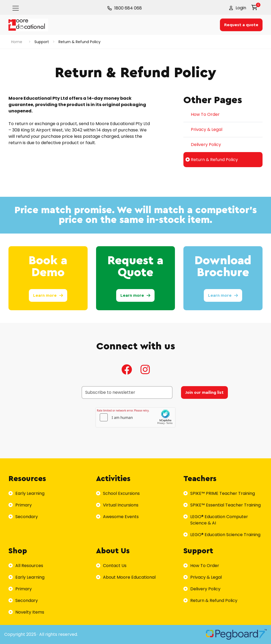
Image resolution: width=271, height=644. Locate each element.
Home (17, 42)
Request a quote (241, 25)
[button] (238, 8)
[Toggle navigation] (16, 8)
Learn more (48, 295)
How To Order (203, 114)
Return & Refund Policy (212, 160)
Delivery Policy (203, 145)
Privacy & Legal (204, 129)
